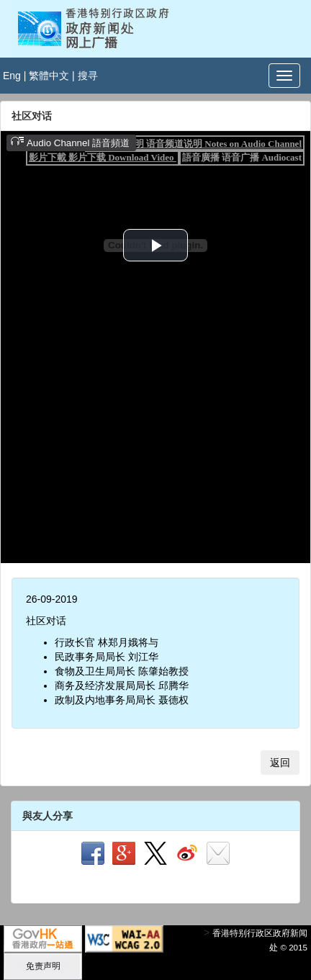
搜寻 (88, 76)
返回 (280, 763)
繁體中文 (49, 76)
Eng (12, 76)
